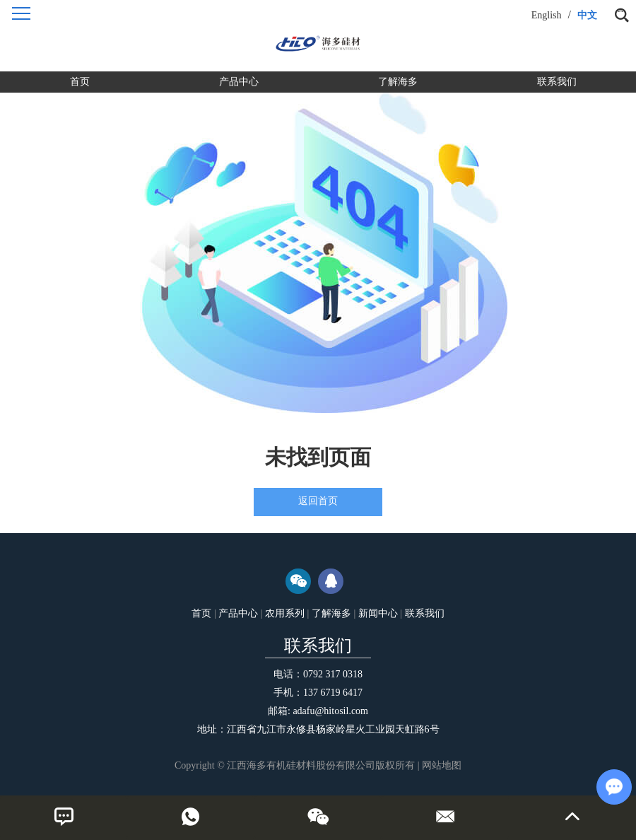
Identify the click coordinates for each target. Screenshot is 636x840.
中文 (587, 15)
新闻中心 (378, 613)
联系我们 (557, 82)
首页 (80, 82)
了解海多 (398, 82)
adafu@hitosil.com (330, 711)
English (547, 15)
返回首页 (318, 501)
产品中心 (239, 82)
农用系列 (285, 613)
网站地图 (442, 765)
